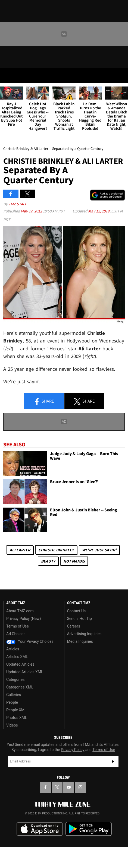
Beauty (48, 561)
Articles (13, 649)
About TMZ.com (20, 611)
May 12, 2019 (99, 211)
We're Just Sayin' (99, 550)
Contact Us (77, 611)
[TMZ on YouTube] (69, 787)
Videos (12, 725)
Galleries (14, 695)
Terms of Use (18, 626)
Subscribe (113, 761)
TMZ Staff (18, 204)
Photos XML (17, 718)
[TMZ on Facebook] (45, 787)
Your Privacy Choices (30, 641)
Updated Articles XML (25, 672)
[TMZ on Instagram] (80, 787)
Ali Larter (20, 550)
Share (44, 401)
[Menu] (8, 76)
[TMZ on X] (57, 787)
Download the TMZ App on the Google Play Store (89, 829)
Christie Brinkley (56, 550)
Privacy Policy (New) (24, 619)
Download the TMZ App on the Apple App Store (40, 829)
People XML (16, 710)
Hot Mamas (74, 561)
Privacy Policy (73, 750)
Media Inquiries (80, 641)
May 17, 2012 (32, 211)
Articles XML (17, 657)
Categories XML (20, 687)
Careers (74, 626)
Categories (15, 679)
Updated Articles (20, 664)
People (12, 702)
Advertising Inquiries (84, 634)
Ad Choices (16, 634)
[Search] (120, 76)
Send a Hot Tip (79, 619)
